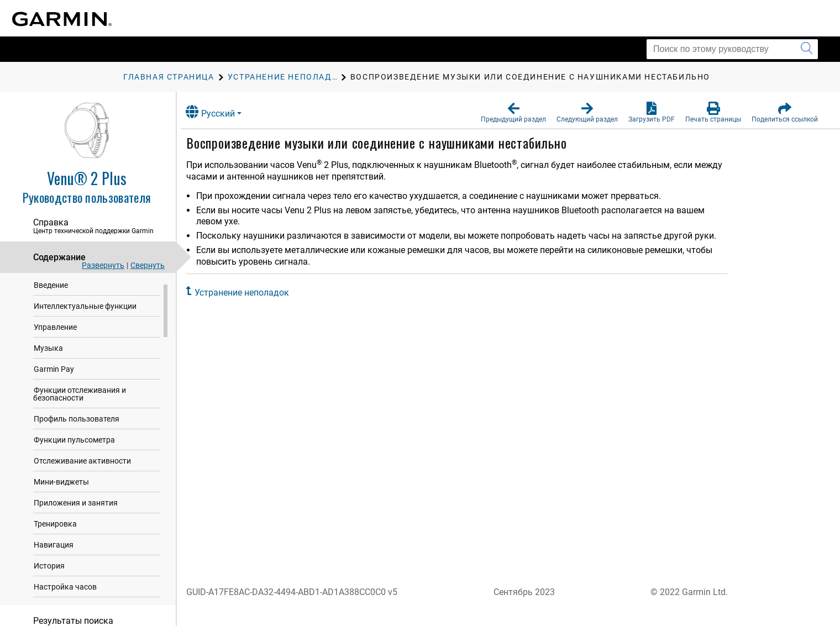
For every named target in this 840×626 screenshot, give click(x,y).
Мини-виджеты (61, 488)
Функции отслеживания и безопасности (80, 401)
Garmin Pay (54, 376)
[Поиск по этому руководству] (732, 49)
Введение (51, 292)
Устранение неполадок (252, 293)
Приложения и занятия (76, 509)
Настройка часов (65, 593)
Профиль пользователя (77, 425)
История (49, 572)
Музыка (48, 355)
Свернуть (148, 265)
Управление (55, 334)
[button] (513, 113)
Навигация (54, 551)
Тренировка (55, 530)
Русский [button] (221, 112)
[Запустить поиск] (807, 49)
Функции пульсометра (74, 446)
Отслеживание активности (82, 467)
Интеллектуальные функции (85, 313)
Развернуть (103, 265)
